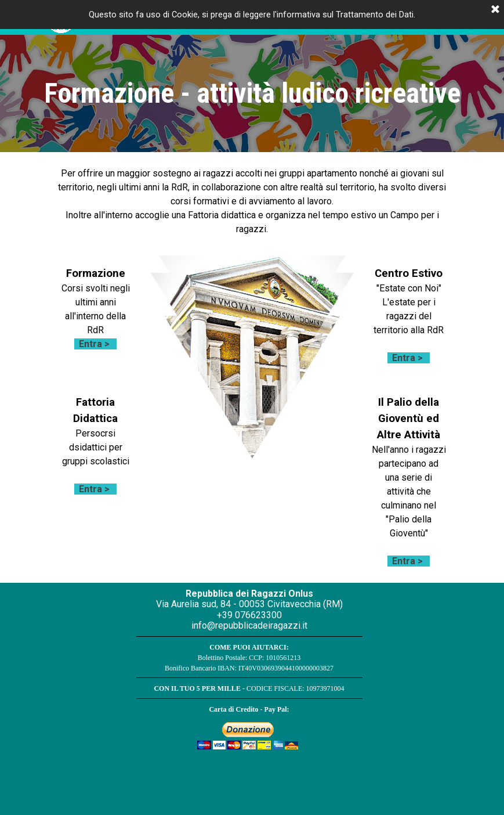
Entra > (94, 344)
